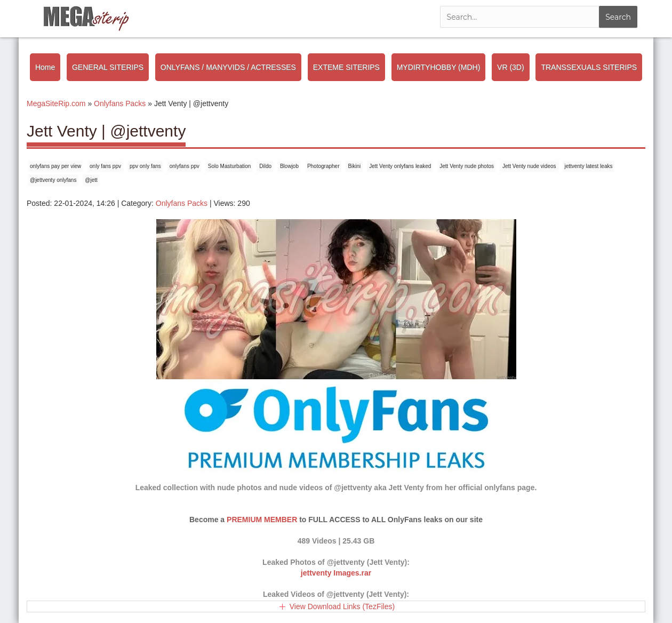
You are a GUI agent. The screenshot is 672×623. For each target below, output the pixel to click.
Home (45, 67)
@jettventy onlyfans (53, 180)
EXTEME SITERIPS (346, 67)
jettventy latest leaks (588, 166)
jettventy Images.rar (336, 573)
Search (618, 17)
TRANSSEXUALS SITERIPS (589, 67)
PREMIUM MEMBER (262, 520)
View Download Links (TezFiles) (342, 606)
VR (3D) (511, 67)
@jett (91, 180)
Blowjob (289, 166)
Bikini (354, 166)
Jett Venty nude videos (529, 166)
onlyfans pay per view (55, 166)
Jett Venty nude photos (467, 166)
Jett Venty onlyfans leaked (400, 166)
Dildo (265, 166)
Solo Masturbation (230, 166)
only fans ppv (105, 166)
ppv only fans (145, 166)
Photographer (323, 166)
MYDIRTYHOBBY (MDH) (439, 67)
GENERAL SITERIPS (108, 67)
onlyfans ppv (185, 166)
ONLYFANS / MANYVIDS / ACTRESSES (228, 67)
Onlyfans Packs (182, 203)
